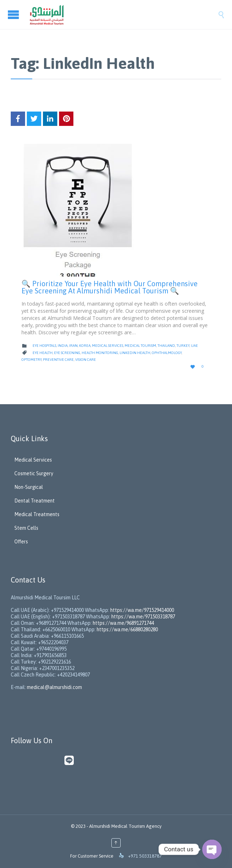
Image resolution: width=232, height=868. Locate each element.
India (63, 346)
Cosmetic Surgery (34, 473)
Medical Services (108, 346)
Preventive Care (58, 360)
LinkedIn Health (135, 353)
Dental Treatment (35, 501)
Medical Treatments (37, 514)
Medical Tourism (140, 346)
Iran (73, 346)
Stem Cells (26, 528)
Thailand (166, 346)
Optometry (32, 360)
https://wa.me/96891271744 (123, 623)
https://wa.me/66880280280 (127, 629)
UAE (194, 346)
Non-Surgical (29, 487)
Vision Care (86, 360)
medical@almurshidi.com (54, 687)
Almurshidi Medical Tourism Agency (125, 826)
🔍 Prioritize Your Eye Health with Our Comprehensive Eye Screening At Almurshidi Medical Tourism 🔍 (110, 287)
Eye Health (43, 353)
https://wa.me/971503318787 (143, 617)
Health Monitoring (100, 353)
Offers (21, 542)
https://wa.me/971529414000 (142, 610)
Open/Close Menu (14, 15)
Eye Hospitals (44, 346)
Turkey (183, 346)
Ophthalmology (167, 353)
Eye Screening (67, 353)
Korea (85, 346)
